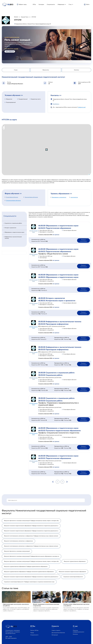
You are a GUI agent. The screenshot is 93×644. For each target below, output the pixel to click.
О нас (70, 4)
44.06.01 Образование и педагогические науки (58, 277)
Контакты (75, 634)
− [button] (4, 128)
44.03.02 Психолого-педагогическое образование (59, 431)
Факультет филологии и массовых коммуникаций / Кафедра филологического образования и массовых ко (32, 556)
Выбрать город (23, 4)
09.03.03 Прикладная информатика (53, 324)
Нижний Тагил (25, 17)
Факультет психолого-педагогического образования (72, 572)
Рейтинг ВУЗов (34, 630)
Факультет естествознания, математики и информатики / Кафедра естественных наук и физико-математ (31, 536)
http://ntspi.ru (56, 104)
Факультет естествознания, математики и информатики (18, 541)
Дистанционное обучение (58, 633)
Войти (88, 4)
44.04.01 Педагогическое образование (55, 228)
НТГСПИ (34, 17)
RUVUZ (16, 17)
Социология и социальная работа (13, 223)
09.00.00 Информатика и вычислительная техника (60, 322)
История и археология (10, 228)
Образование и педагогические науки (14, 232)
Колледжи (41, 4)
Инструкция (55, 635)
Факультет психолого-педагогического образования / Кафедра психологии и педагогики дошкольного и (31, 526)
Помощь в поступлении (83, 240)
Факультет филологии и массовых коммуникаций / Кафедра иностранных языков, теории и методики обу (31, 521)
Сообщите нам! (82, 107)
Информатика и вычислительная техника (13, 238)
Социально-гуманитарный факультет (73, 577)
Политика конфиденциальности (79, 631)
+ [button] (4, 126)
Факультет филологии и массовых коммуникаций (17, 551)
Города (32, 633)
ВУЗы (34, 4)
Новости (55, 626)
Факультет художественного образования (75, 561)
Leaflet (90, 174)
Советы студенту (56, 630)
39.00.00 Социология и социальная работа (56, 373)
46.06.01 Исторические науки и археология (57, 301)
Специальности (51, 4)
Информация (61, 4)
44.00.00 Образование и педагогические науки (58, 226)
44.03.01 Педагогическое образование (55, 458)
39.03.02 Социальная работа (50, 375)
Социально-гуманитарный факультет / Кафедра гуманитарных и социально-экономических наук (29, 582)
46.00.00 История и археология (52, 298)
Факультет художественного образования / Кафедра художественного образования (26, 566)
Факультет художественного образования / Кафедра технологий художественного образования (29, 572)
